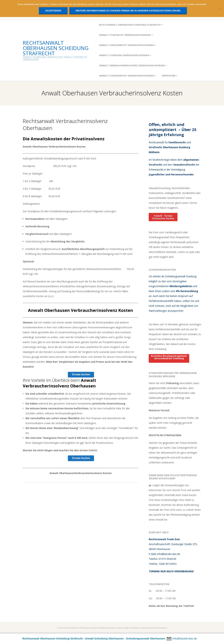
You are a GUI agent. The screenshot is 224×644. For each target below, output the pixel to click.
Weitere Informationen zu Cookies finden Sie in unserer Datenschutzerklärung (128, 11)
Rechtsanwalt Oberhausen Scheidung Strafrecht (130, 25)
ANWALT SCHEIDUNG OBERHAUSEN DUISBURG (124, 55)
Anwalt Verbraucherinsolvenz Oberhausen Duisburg (132, 66)
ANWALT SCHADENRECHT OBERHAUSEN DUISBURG (127, 76)
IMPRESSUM (169, 76)
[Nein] (220, 9)
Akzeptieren (53, 11)
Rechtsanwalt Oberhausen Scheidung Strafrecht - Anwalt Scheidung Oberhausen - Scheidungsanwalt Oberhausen (94, 638)
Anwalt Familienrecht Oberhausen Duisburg (127, 45)
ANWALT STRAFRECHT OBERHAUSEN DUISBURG (125, 35)
